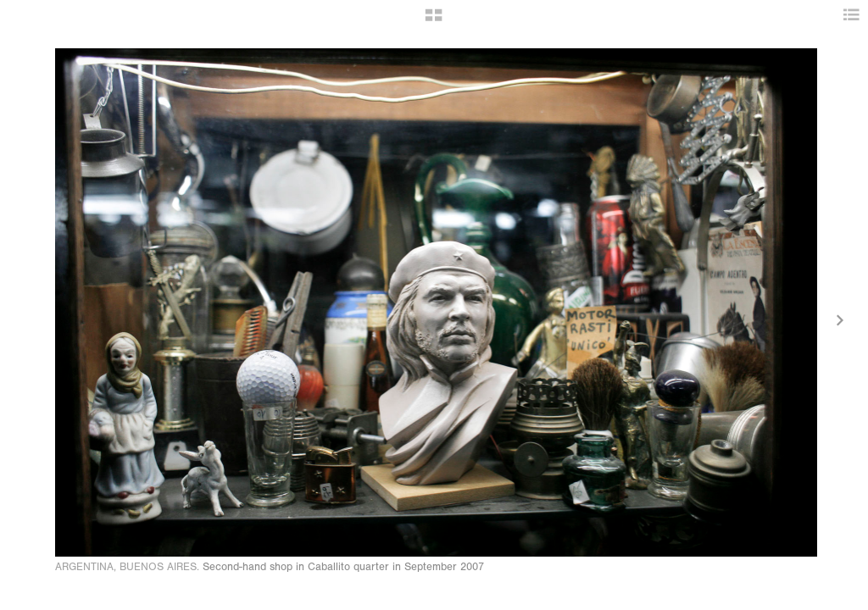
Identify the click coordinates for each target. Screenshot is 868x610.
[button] (434, 21)
